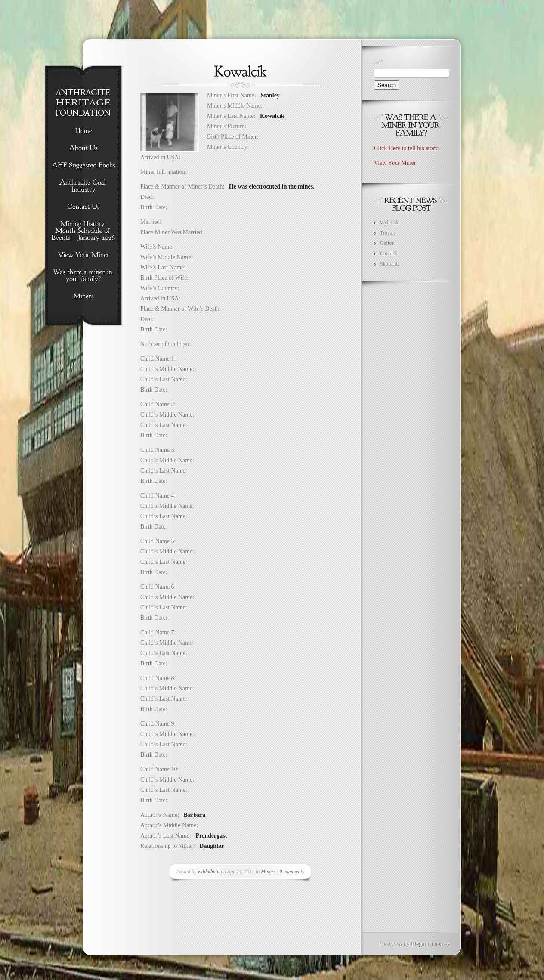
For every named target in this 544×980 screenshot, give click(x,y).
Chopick (389, 254)
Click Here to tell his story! (407, 148)
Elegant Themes (430, 944)
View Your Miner (395, 163)
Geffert (387, 243)
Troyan (387, 233)
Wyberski (390, 223)
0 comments (292, 872)
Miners (268, 872)
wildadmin (209, 872)
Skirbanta (390, 264)
